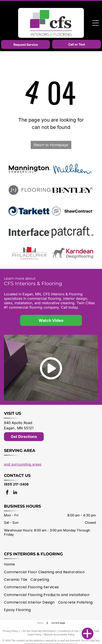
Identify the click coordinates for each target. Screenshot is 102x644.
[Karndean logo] (73, 253)
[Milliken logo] (73, 169)
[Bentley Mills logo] (73, 190)
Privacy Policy (10, 631)
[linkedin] (15, 493)
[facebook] (7, 493)
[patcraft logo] (73, 232)
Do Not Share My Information (39, 631)
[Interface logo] (29, 232)
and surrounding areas (23, 464)
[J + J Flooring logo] (29, 190)
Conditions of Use (69, 631)
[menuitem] (11, 564)
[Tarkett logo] (29, 211)
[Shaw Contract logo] (73, 211)
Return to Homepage (51, 145)
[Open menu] (96, 23)
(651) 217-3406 (16, 484)
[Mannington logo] (29, 169)
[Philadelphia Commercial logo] (29, 253)
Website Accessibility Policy (59, 634)
